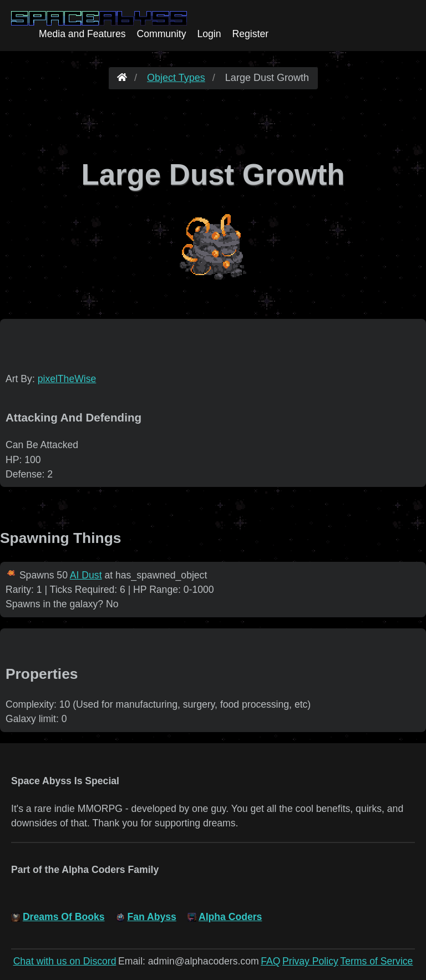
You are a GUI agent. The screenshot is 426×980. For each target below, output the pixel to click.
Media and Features (82, 34)
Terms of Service (376, 961)
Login (209, 34)
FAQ (270, 961)
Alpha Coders (230, 917)
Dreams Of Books (64, 917)
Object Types (176, 78)
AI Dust (86, 575)
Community (161, 34)
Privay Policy (310, 961)
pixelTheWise (67, 379)
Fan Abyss (151, 917)
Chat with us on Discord (65, 961)
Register (251, 34)
